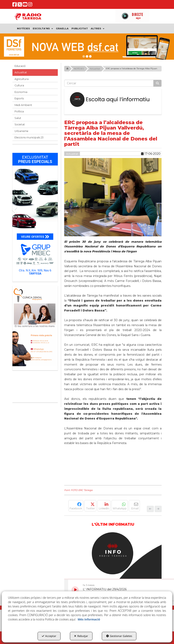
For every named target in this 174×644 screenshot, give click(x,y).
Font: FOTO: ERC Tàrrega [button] (78, 490)
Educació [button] (20, 66)
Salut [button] (18, 118)
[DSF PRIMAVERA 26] (87, 47)
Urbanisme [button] (21, 131)
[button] (15, 5)
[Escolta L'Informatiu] (113, 100)
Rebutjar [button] (81, 636)
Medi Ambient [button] (23, 105)
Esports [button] (19, 98)
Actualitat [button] (21, 72)
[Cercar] (157, 83)
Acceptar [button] (49, 636)
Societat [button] (20, 124)
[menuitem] (23, 29)
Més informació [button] (89, 619)
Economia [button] (21, 92)
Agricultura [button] (22, 79)
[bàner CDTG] (35, 326)
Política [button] (19, 111)
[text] (109, 83)
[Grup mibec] (35, 215)
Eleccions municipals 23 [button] (29, 137)
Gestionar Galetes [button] (119, 636)
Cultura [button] (19, 85)
